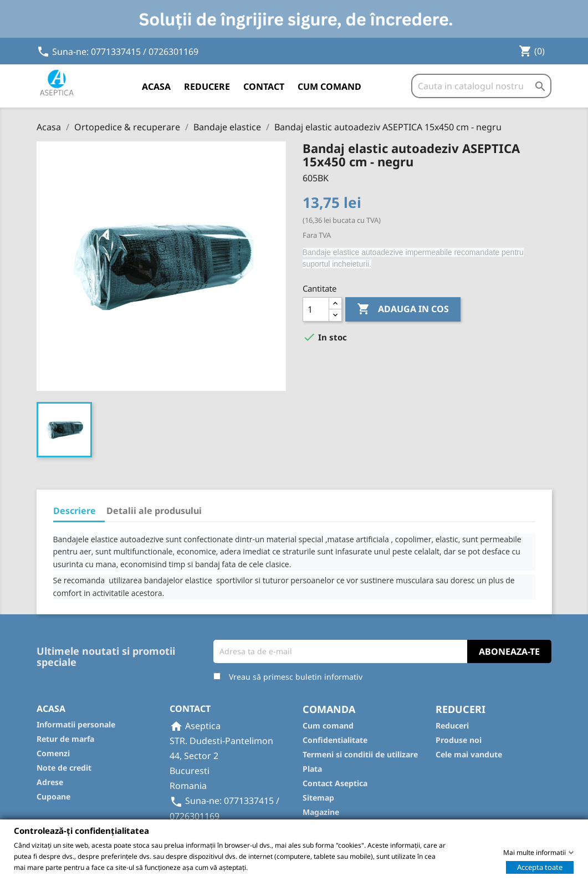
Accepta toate (540, 867)
